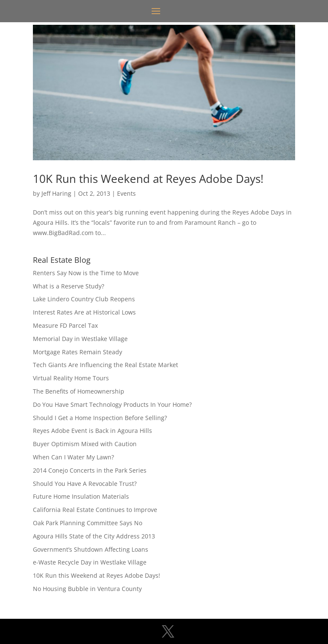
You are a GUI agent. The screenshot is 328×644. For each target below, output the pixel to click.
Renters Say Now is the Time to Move (86, 273)
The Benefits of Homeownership (79, 391)
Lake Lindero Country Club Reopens (84, 299)
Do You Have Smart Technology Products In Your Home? (112, 404)
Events (126, 193)
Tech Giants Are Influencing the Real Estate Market (105, 365)
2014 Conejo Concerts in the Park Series (90, 470)
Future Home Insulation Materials (81, 496)
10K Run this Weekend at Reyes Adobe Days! (148, 179)
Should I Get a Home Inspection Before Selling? (100, 418)
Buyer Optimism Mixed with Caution (85, 444)
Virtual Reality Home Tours (71, 378)
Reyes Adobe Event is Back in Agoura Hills (92, 431)
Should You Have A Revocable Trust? (85, 484)
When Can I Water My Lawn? (73, 457)
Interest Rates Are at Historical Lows (84, 312)
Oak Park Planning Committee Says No (88, 523)
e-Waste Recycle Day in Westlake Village (90, 562)
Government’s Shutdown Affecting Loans (91, 549)
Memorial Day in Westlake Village (80, 339)
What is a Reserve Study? (69, 286)
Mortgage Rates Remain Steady (78, 352)
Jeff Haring (56, 193)
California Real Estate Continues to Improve (95, 510)
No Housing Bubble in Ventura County (87, 589)
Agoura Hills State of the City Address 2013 (94, 536)
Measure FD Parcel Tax (65, 325)
